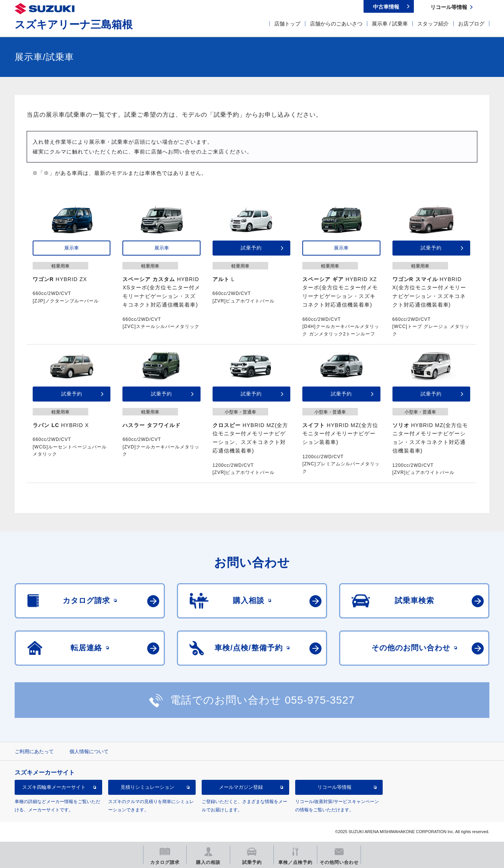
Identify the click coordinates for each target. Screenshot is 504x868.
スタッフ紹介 (433, 24)
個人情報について (89, 751)
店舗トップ (287, 24)
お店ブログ (471, 24)
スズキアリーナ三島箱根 (74, 25)
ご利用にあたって (34, 751)
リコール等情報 (334, 787)
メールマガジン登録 (241, 787)
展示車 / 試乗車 (390, 24)
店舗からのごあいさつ (336, 24)
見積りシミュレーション (147, 787)
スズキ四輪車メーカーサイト (54, 787)
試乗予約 (251, 248)
